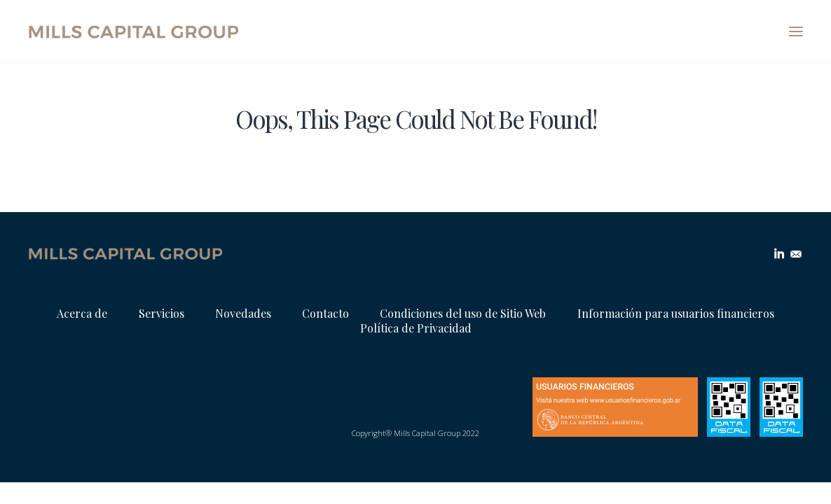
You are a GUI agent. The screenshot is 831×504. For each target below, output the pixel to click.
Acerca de (82, 313)
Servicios (162, 313)
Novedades (243, 313)
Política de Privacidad (416, 328)
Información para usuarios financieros (676, 313)
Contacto (325, 313)
